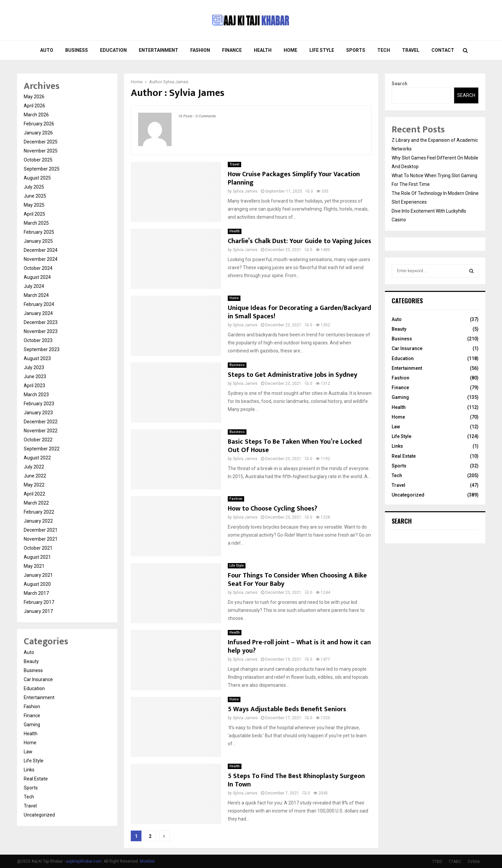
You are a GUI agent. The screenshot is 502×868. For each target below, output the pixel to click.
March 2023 (36, 395)
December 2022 (41, 422)
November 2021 (41, 539)
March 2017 (36, 593)
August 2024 (37, 277)
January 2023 (38, 413)
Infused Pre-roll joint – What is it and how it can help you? (299, 646)
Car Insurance (38, 679)
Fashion (200, 50)
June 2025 (35, 196)
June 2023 (35, 376)
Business (77, 50)
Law (28, 752)
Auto (47, 50)
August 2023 (37, 358)
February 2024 (39, 304)
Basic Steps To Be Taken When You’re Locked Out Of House (295, 446)
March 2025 (36, 223)
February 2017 (39, 602)
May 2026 (34, 97)
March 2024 (36, 295)
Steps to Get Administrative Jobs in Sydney (292, 375)
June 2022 (35, 476)
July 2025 (34, 187)
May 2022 (34, 485)
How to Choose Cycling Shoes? (272, 509)
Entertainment (159, 50)
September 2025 (42, 169)
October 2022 (38, 440)
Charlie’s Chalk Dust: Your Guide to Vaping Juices (299, 241)
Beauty (31, 661)
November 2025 (41, 151)
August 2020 (37, 584)
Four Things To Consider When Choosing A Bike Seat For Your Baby (297, 580)
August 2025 (37, 178)
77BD (437, 862)
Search (399, 84)
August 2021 (37, 557)
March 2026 (36, 115)
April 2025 (34, 214)
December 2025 (41, 142)
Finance (232, 50)
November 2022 (41, 431)
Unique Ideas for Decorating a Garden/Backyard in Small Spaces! (299, 312)
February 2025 (39, 232)
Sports (356, 50)
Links (29, 770)
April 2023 (34, 386)
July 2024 (34, 286)
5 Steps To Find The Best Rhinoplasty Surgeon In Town (296, 780)
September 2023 (42, 349)
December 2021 (41, 530)
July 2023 (34, 367)
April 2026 (34, 106)
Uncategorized (39, 815)
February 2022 (39, 512)
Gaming (32, 725)
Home (290, 50)
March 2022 (36, 503)
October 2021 (38, 548)
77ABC (455, 862)
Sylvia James (176, 82)
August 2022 (37, 458)
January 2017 (38, 611)
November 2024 (41, 259)
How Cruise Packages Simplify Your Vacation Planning (294, 178)
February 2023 (39, 404)
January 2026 (38, 133)
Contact (443, 50)
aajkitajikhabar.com (84, 861)
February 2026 (39, 124)
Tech (384, 50)
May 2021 (34, 566)
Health (263, 50)
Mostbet (147, 861)
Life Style (322, 50)
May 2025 (34, 205)
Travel (411, 50)
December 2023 (41, 322)
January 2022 (38, 521)
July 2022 (34, 467)
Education (113, 50)
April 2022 (34, 494)
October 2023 (38, 340)
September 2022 (42, 449)
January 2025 (38, 241)
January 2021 (38, 575)
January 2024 (38, 313)
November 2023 (41, 331)
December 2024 (41, 250)
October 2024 (38, 268)
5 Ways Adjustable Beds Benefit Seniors (287, 709)
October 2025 (38, 160)
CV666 (474, 862)
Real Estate (36, 779)
